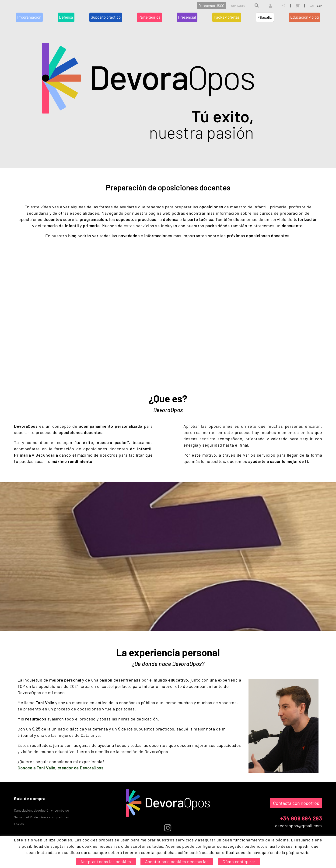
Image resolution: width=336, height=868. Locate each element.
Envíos (19, 824)
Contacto (238, 6)
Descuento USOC (211, 6)
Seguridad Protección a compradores (42, 817)
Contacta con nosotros (296, 803)
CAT (312, 6)
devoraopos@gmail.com (299, 826)
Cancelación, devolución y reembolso (42, 810)
